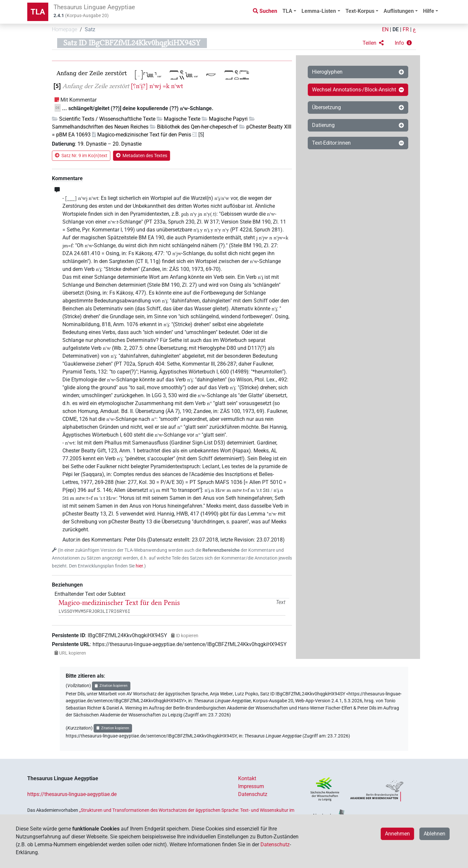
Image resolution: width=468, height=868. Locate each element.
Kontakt (247, 778)
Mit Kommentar (78, 100)
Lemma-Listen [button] (319, 11)
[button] (373, 43)
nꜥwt (177, 86)
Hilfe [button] (429, 11)
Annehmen (397, 834)
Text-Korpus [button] (360, 11)
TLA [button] (287, 11)
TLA (38, 12)
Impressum (251, 786)
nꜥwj (155, 86)
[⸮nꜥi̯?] (139, 86)
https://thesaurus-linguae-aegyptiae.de (72, 794)
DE (396, 29)
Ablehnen (435, 834)
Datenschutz (253, 794)
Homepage (65, 29)
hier (139, 566)
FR (406, 29)
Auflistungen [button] (399, 11)
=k (166, 86)
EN (385, 29)
